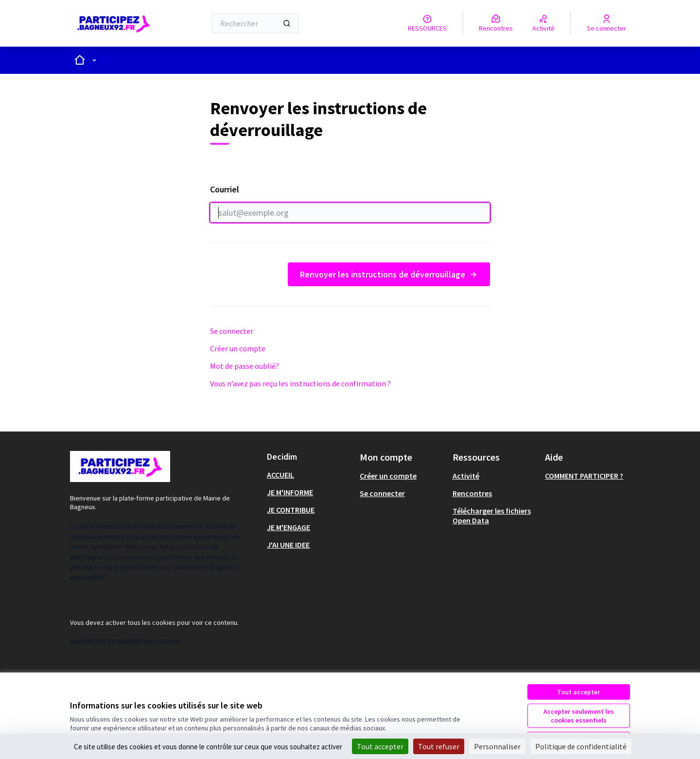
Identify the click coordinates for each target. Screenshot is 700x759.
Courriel (350, 203)
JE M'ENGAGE (289, 527)
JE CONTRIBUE (291, 510)
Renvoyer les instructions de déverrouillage (389, 274)
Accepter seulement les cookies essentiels (579, 716)
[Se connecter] (606, 23)
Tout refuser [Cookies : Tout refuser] (439, 746)
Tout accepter (578, 692)
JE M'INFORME (290, 492)
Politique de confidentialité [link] (581, 746)
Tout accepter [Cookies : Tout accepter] (380, 746)
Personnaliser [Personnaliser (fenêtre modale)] (497, 746)
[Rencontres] (496, 23)
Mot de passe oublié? (245, 366)
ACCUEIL (280, 475)
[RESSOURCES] (427, 23)
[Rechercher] (255, 23)
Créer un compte (238, 348)
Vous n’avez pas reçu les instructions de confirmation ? (300, 383)
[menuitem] (309, 475)
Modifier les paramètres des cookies (125, 640)
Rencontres (472, 493)
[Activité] (543, 23)
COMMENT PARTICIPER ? (584, 476)
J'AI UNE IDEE (288, 545)
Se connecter (232, 331)
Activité (466, 476)
